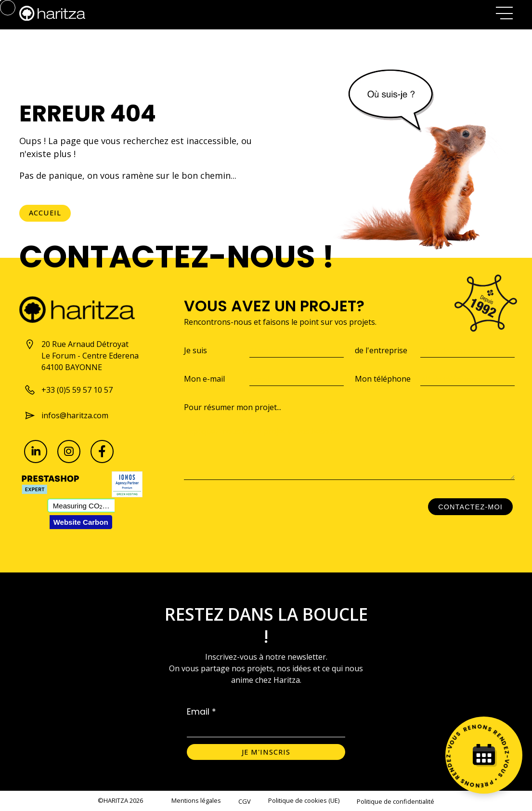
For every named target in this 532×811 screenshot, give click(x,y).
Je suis (195, 350)
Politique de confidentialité (396, 801)
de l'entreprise (381, 350)
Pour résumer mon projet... (233, 407)
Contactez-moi (470, 507)
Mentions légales (196, 800)
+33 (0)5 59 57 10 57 (68, 390)
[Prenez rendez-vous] (484, 755)
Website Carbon (81, 522)
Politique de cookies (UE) (304, 800)
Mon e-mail (204, 379)
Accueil (45, 213)
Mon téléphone (383, 379)
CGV (245, 801)
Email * (201, 712)
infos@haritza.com (66, 415)
